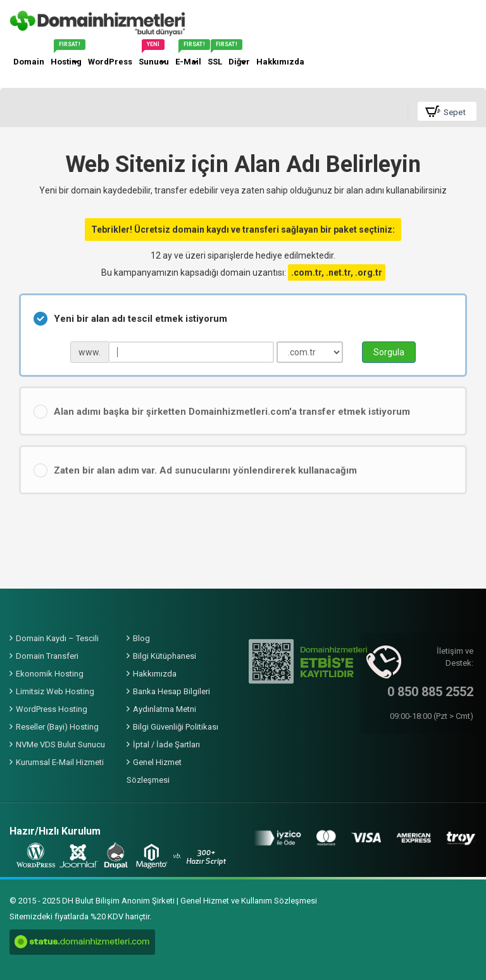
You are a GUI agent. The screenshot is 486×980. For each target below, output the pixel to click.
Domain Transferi (47, 656)
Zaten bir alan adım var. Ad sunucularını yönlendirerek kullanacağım (195, 470)
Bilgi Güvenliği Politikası (176, 727)
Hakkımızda (155, 674)
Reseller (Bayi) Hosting (57, 727)
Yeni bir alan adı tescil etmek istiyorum (130, 319)
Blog (141, 638)
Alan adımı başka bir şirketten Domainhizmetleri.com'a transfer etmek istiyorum (222, 412)
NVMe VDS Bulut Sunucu (60, 744)
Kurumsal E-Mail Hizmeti (60, 762)
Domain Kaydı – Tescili (57, 638)
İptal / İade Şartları (166, 744)
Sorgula (389, 352)
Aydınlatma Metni (165, 709)
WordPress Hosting (52, 709)
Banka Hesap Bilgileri (171, 691)
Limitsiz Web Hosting (55, 691)
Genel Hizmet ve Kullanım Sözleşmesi (249, 901)
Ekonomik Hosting (50, 674)
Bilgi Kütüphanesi (165, 656)
